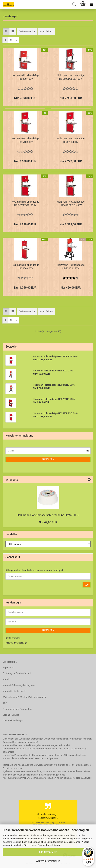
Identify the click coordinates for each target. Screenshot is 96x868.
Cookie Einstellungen (13, 720)
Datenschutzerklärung (49, 845)
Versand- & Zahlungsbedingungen (19, 685)
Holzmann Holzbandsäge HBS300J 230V (71, 267)
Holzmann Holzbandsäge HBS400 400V (25, 267)
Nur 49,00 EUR (48, 522)
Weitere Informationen (48, 861)
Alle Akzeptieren (48, 852)
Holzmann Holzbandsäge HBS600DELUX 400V (71, 77)
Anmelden (48, 459)
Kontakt (6, 679)
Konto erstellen (13, 638)
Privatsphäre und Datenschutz (18, 709)
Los (87, 585)
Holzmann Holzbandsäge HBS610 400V (71, 140)
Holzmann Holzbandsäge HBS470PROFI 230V (25, 203)
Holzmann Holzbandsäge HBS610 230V (25, 140)
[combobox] (27, 32)
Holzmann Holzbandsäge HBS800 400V (25, 77)
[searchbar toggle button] (74, 4)
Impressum (8, 667)
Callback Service (11, 715)
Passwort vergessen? (16, 643)
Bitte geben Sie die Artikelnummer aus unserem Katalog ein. (35, 570)
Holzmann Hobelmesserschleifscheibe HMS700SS (48, 515)
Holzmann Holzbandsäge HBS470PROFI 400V (71, 203)
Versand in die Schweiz (14, 691)
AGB (5, 703)
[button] (6, 32)
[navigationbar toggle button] (92, 4)
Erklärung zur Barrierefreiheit (17, 673)
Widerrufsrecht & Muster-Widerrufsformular (24, 697)
